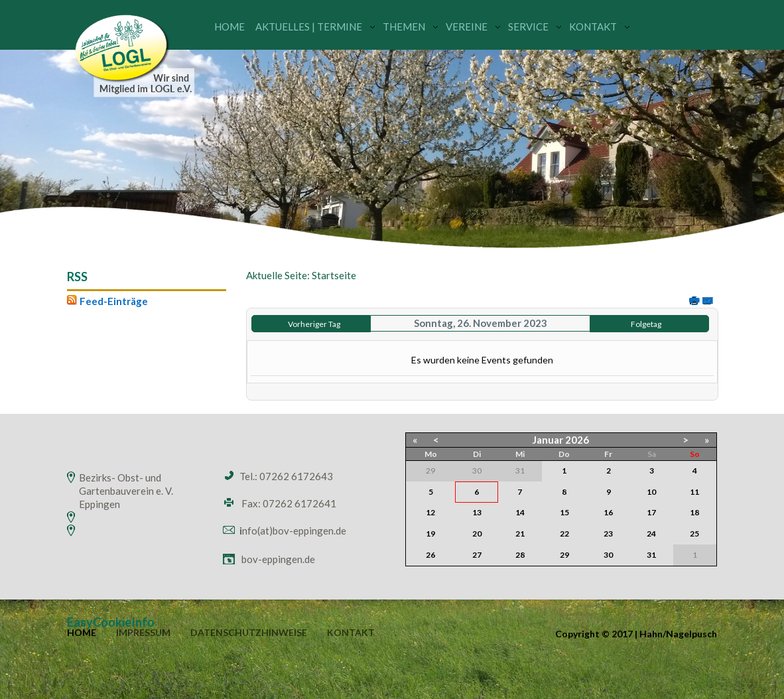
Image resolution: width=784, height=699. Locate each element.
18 (694, 512)
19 (430, 534)
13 (477, 512)
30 (608, 555)
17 (651, 512)
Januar (548, 440)
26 (430, 555)
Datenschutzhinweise (249, 633)
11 (694, 492)
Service (528, 27)
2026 (577, 440)
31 (651, 555)
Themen (404, 27)
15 (564, 512)
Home (229, 27)
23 (608, 534)
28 (520, 555)
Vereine (467, 27)
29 (564, 555)
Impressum (143, 633)
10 (651, 492)
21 (520, 534)
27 (477, 555)
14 (520, 512)
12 (430, 512)
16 (608, 512)
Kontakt (593, 27)
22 (564, 534)
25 (694, 534)
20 (477, 534)
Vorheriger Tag (314, 324)
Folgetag (646, 324)
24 (651, 534)
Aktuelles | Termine (309, 27)
